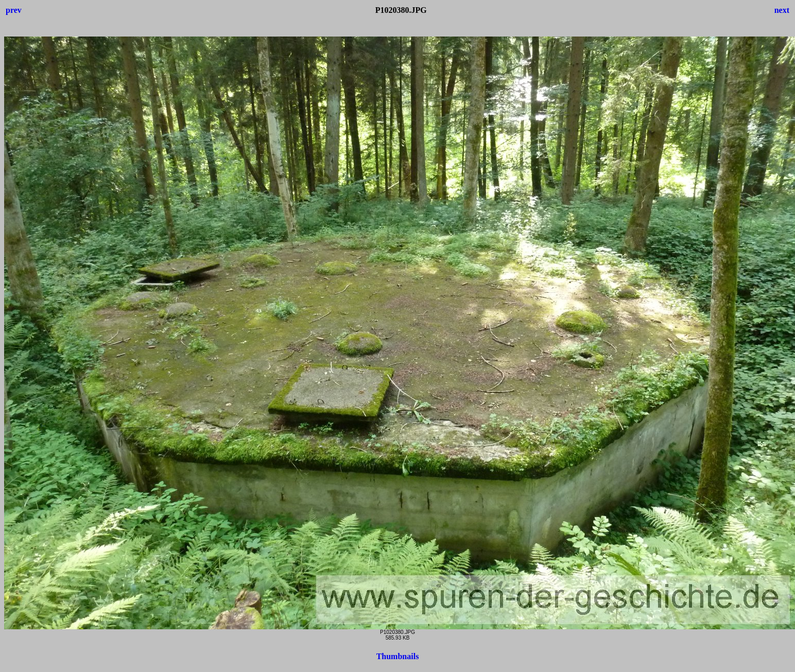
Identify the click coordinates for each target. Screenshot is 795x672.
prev (14, 10)
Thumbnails (398, 656)
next (782, 10)
